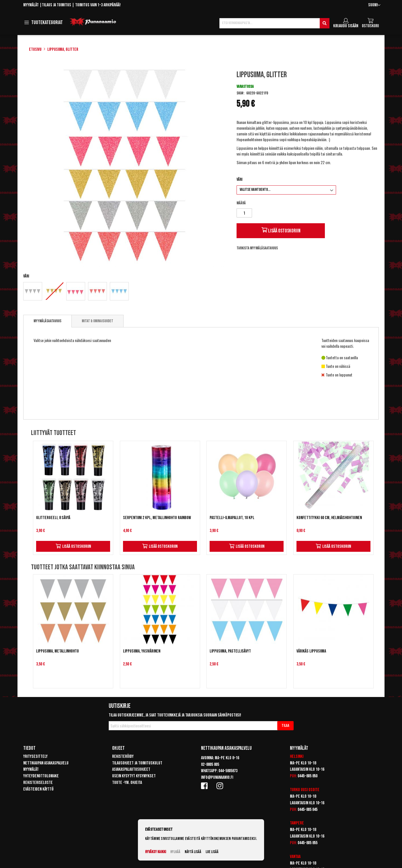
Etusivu (35, 49)
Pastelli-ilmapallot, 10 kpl (232, 518)
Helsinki (297, 757)
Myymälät (31, 5)
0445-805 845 (308, 810)
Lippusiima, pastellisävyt (230, 651)
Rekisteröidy (123, 757)
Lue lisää (212, 852)
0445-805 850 (308, 776)
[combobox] (274, 23)
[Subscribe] (285, 726)
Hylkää (175, 852)
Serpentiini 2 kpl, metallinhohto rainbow (157, 518)
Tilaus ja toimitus (56, 5)
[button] (374, 5)
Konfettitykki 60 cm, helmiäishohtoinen (329, 518)
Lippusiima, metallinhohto (57, 651)
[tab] (47, 321)
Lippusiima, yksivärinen (142, 651)
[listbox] (125, 292)
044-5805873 (228, 771)
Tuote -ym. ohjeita (127, 783)
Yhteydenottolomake (41, 776)
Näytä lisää (193, 852)
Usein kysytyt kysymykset (134, 776)
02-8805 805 (210, 765)
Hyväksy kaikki (156, 852)
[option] (33, 291)
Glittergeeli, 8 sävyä (53, 518)
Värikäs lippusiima (311, 651)
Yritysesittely (35, 757)
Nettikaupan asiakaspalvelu (46, 763)
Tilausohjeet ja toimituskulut (137, 763)
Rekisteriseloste (38, 783)
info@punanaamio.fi (217, 777)
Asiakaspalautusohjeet (131, 769)
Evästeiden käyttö (38, 789)
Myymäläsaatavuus (47, 321)
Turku (295, 790)
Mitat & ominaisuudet (97, 321)
